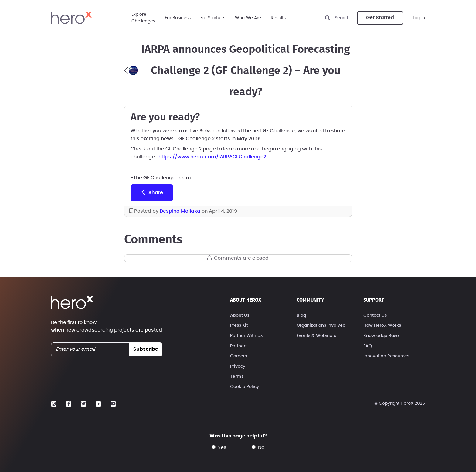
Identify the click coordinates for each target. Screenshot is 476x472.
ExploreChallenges (143, 18)
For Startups (213, 18)
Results (278, 18)
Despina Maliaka (180, 211)
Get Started (380, 18)
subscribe (146, 349)
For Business (178, 18)
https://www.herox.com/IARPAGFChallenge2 (212, 157)
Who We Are (248, 18)
